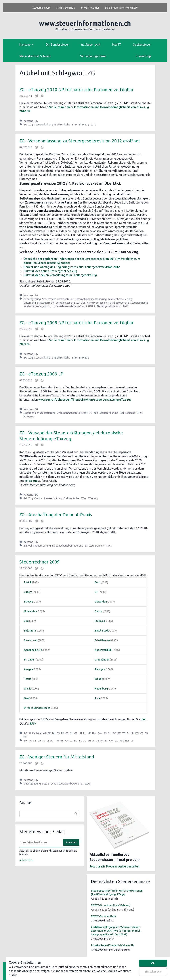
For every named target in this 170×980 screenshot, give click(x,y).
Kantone (28, 121)
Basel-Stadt (102, 631)
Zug (31, 125)
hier (143, 719)
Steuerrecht (49, 299)
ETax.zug (84, 125)
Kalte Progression (97, 303)
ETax (74, 125)
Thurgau (100, 669)
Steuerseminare (42, 8)
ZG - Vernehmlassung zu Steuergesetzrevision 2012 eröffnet (80, 141)
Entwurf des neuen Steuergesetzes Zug (50, 271)
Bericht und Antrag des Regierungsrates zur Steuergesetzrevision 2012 (72, 267)
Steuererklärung (44, 125)
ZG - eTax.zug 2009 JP (41, 374)
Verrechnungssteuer (93, 56)
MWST (117, 44)
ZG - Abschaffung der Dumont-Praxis (56, 515)
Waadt (99, 679)
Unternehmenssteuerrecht (39, 303)
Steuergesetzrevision (109, 306)
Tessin (28, 679)
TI (128, 733)
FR (63, 733)
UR (132, 733)
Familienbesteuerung (120, 299)
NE (89, 733)
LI (48, 741)
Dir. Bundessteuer (57, 44)
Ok (153, 963)
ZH (25, 737)
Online (38, 498)
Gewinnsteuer (65, 299)
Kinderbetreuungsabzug (38, 306)
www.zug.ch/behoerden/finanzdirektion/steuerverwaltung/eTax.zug (85, 400)
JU (80, 733)
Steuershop (143, 56)
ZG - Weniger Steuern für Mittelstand (57, 757)
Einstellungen (153, 972)
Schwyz (28, 602)
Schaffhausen (103, 640)
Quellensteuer (142, 44)
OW (100, 733)
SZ (119, 733)
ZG (36, 121)
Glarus (98, 611)
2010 (93, 125)
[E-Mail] (40, 842)
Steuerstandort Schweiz (35, 56)
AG (25, 733)
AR (45, 733)
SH (110, 733)
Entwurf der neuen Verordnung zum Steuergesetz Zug (60, 275)
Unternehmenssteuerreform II (70, 306)
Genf (27, 698)
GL (71, 733)
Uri (96, 592)
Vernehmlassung (65, 303)
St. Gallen (30, 660)
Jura (97, 698)
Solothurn (30, 631)
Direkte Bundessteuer (37, 708)
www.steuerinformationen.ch (85, 23)
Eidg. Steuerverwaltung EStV (121, 8)
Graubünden (102, 660)
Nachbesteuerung (119, 303)
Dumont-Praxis (103, 546)
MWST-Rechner (90, 8)
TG (124, 733)
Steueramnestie (139, 303)
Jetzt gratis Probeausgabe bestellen (114, 866)
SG (105, 733)
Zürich (28, 582)
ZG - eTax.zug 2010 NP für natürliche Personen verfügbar (76, 90)
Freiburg (100, 621)
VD (137, 733)
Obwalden (101, 602)
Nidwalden (30, 611)
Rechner (124, 741)
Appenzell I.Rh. (103, 650)
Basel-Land (31, 640)
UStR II (92, 306)
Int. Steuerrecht (90, 44)
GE (67, 733)
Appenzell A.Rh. (33, 650)
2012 (126, 306)
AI (30, 733)
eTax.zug (31, 481)
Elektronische (62, 125)
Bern (97, 582)
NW (94, 733)
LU (85, 733)
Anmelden (71, 842)
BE (49, 733)
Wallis (27, 689)
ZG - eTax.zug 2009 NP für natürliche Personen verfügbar (76, 323)
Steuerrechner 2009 (40, 562)
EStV (33, 723)
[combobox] (49, 814)
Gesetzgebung (32, 299)
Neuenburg (101, 689)
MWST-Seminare (66, 8)
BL (54, 733)
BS (58, 733)
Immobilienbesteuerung (37, 546)
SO (114, 733)
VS (142, 733)
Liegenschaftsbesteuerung (68, 546)
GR (76, 733)
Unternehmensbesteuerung (91, 299)
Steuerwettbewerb (68, 784)
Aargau (28, 669)
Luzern (28, 592)
